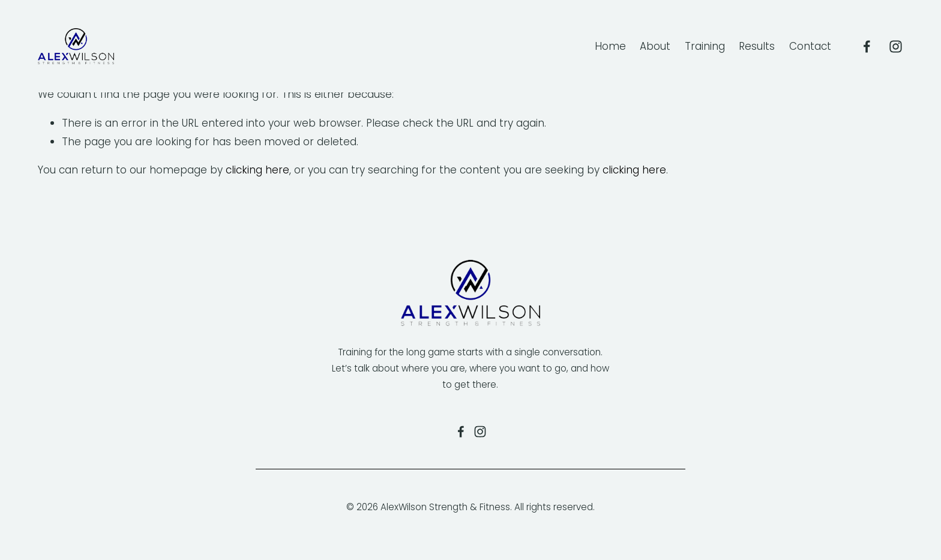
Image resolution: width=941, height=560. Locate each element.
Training (705, 46)
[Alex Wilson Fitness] (867, 47)
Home (610, 46)
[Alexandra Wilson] (896, 47)
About (655, 46)
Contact (810, 46)
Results (757, 46)
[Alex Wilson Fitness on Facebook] (461, 432)
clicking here (257, 170)
